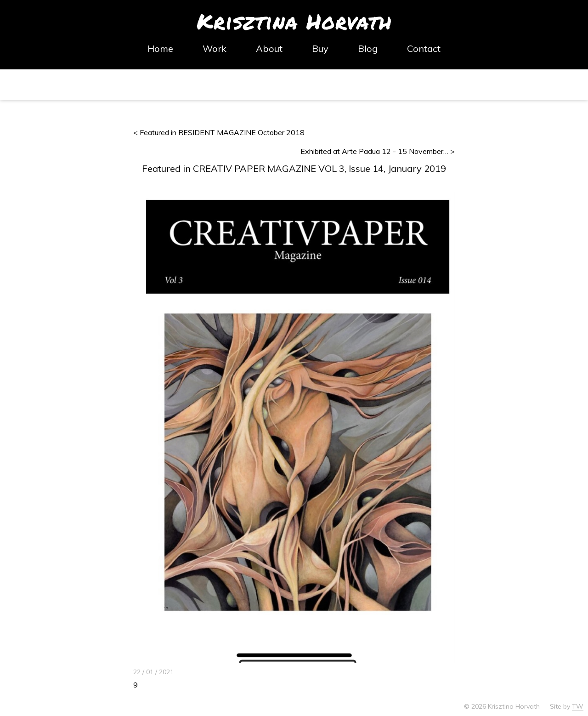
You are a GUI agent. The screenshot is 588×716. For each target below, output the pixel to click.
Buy (320, 49)
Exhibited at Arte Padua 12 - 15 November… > (378, 151)
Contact (424, 49)
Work (215, 49)
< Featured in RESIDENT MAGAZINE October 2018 (219, 132)
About (269, 49)
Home (160, 49)
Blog (368, 49)
